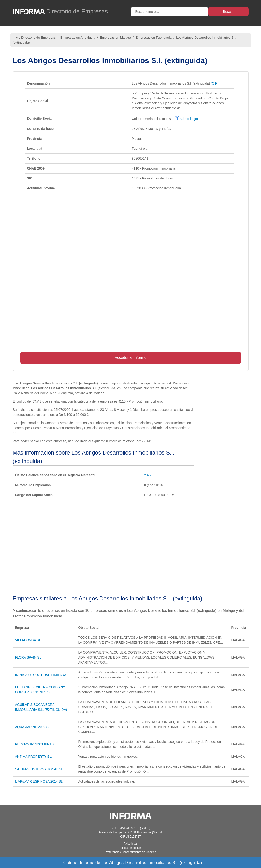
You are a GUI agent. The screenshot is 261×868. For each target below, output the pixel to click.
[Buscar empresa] (170, 12)
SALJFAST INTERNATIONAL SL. (39, 769)
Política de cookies (130, 848)
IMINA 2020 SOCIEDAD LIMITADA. (41, 675)
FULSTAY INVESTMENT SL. (36, 744)
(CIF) (215, 83)
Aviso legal (131, 844)
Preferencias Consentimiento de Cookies (130, 852)
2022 (148, 475)
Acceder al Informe (130, 358)
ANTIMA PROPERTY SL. (34, 757)
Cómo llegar (187, 119)
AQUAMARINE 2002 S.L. (34, 727)
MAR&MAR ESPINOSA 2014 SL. (39, 781)
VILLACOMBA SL (28, 640)
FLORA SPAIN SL (28, 657)
